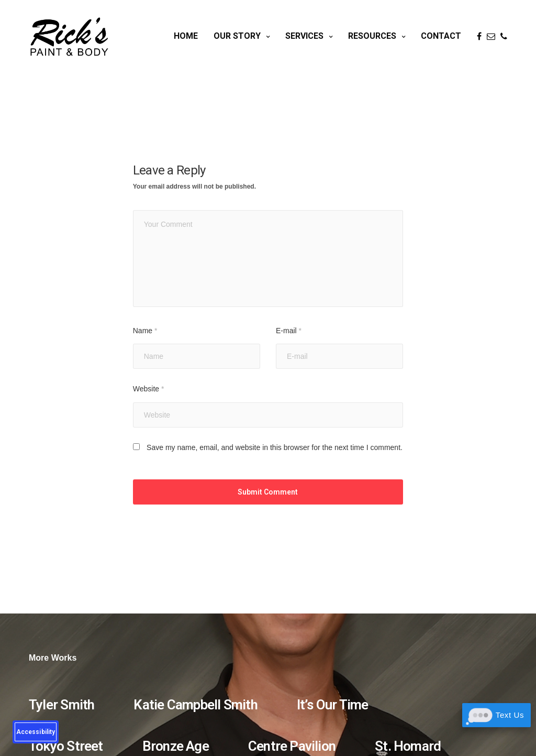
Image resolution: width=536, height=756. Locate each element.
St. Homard (408, 746)
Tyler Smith (62, 705)
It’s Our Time (333, 705)
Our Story (237, 36)
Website (149, 389)
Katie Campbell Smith (195, 705)
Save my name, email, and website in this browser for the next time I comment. (275, 447)
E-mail (289, 331)
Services (304, 36)
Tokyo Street (66, 746)
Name (145, 331)
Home (186, 36)
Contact (441, 36)
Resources (372, 36)
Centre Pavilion (292, 746)
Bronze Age (176, 746)
